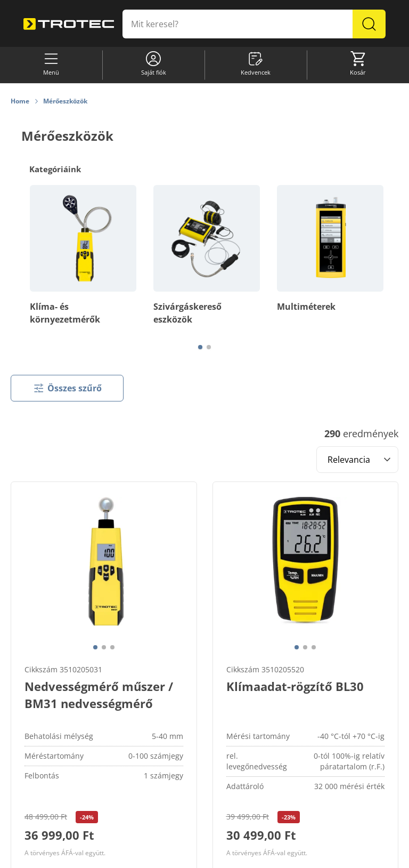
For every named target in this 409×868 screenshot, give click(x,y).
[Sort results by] (357, 460)
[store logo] (69, 24)
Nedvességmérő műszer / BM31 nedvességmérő (99, 695)
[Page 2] (209, 347)
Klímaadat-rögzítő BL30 (295, 686)
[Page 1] (200, 347)
